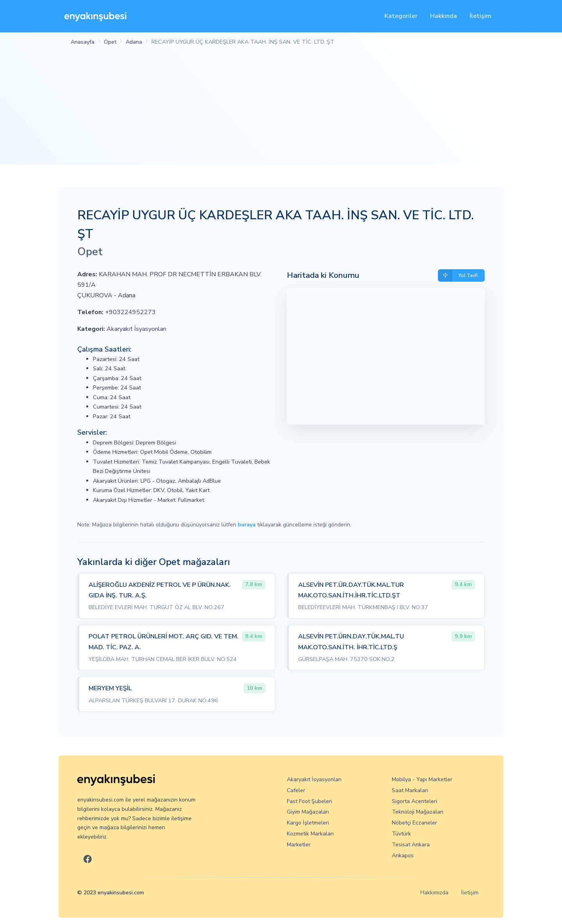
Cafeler (296, 790)
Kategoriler (401, 16)
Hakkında (444, 16)
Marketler (299, 845)
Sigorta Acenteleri (414, 801)
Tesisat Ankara (411, 845)
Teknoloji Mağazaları (418, 812)
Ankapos (403, 856)
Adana (134, 42)
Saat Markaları (410, 790)
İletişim (480, 16)
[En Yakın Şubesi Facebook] (88, 859)
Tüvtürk (401, 834)
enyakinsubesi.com (121, 893)
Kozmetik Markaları (310, 834)
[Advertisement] (281, 110)
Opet (110, 42)
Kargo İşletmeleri (308, 823)
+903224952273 (130, 312)
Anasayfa (83, 42)
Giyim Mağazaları (308, 812)
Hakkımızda (434, 893)
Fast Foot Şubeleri (309, 801)
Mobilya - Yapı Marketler (422, 779)
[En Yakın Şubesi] (95, 16)
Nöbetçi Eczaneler (414, 823)
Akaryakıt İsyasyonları (136, 329)
